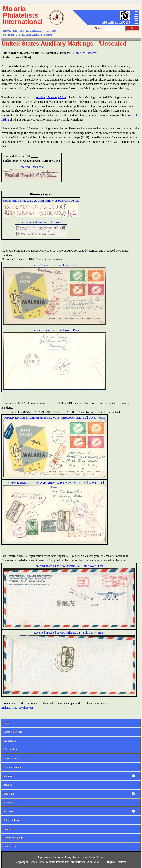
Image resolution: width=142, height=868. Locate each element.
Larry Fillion (97, 857)
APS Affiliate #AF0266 (116, 22)
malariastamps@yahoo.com (18, 708)
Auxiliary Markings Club (51, 97)
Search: (100, 28)
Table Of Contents (85, 53)
